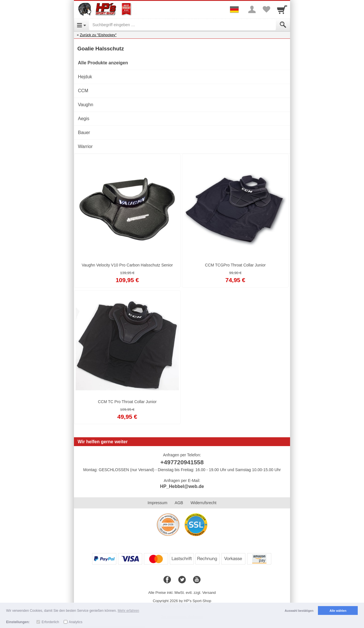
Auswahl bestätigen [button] (299, 611)
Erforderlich (50, 622)
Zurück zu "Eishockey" (98, 35)
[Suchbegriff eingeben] (182, 25)
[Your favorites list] (266, 9)
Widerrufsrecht (203, 503)
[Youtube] (197, 580)
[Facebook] (167, 580)
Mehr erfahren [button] (128, 611)
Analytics (76, 622)
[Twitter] (182, 580)
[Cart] (282, 9)
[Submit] (283, 25)
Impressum (157, 503)
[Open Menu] (81, 25)
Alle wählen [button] (338, 611)
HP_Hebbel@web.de (182, 486)
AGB (179, 503)
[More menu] (252, 9)
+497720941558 (182, 462)
